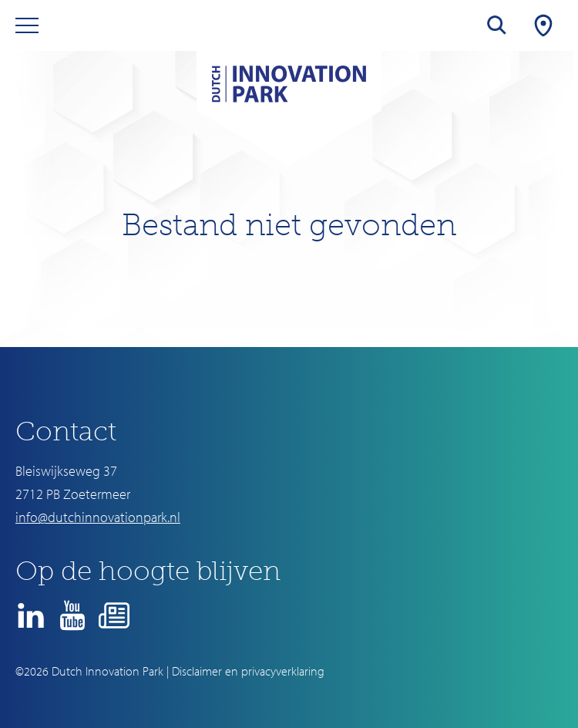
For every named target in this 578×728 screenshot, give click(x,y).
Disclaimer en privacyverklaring (248, 671)
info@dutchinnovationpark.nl (98, 517)
